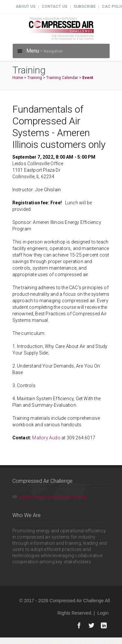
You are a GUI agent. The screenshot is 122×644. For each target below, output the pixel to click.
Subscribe (85, 7)
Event (88, 78)
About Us (26, 7)
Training (35, 78)
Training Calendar (62, 78)
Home (18, 78)
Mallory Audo (46, 438)
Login (103, 613)
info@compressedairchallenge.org (53, 497)
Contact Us (54, 7)
